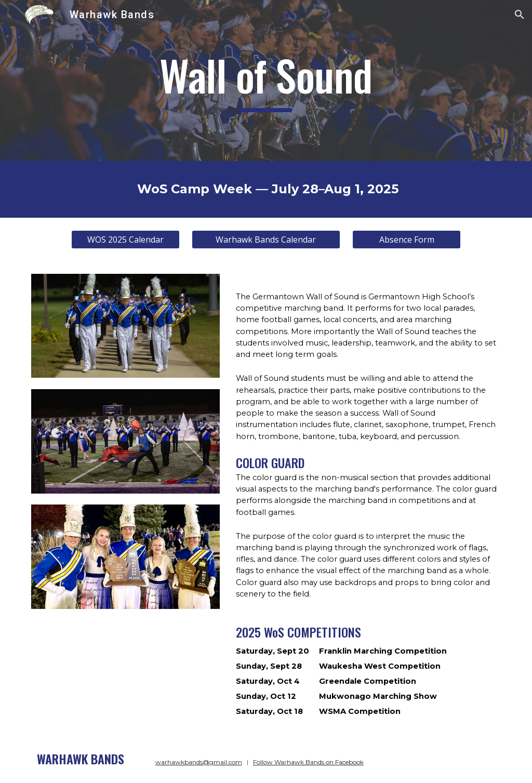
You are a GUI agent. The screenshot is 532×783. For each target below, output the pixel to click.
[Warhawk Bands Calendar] (266, 240)
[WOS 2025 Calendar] (125, 240)
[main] (266, 81)
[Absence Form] (407, 240)
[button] (520, 15)
